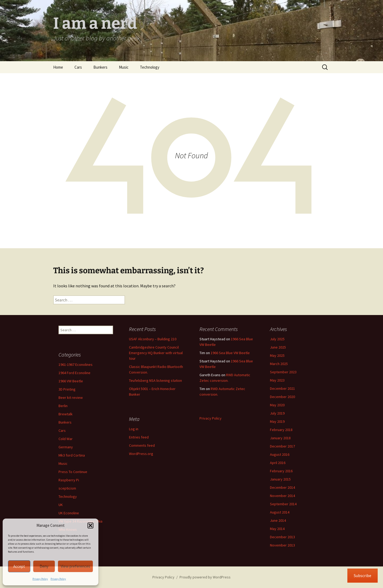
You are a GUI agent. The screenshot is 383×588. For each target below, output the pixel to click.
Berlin (63, 406)
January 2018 (280, 438)
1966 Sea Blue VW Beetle (230, 353)
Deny (44, 566)
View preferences (75, 566)
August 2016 (280, 454)
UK (61, 505)
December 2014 (282, 487)
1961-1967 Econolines (76, 365)
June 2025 (278, 347)
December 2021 (282, 388)
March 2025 (279, 364)
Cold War (66, 439)
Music (124, 67)
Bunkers (100, 67)
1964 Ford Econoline (74, 373)
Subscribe (363, 575)
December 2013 (282, 537)
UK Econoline (69, 513)
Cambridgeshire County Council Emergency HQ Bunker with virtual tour (156, 353)
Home (58, 67)
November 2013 (282, 545)
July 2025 (277, 339)
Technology (150, 67)
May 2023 (277, 380)
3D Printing (67, 389)
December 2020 (282, 397)
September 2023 (283, 372)
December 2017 (282, 446)
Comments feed (142, 445)
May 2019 (277, 421)
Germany (66, 447)
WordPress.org (141, 454)
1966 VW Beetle (71, 381)
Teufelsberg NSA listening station (155, 380)
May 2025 (277, 355)
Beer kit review (71, 397)
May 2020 (277, 405)
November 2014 (282, 496)
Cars (78, 67)
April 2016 (278, 463)
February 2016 (281, 471)
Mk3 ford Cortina (72, 455)
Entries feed (139, 437)
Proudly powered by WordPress (205, 577)
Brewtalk (66, 414)
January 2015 (280, 479)
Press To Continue (73, 472)
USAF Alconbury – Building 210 (153, 339)
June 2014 (278, 520)
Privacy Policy (40, 579)
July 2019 (277, 413)
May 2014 (277, 529)
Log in (134, 429)
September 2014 (283, 504)
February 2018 (281, 430)
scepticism (67, 488)
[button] (90, 525)
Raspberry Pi (69, 480)
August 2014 (280, 512)
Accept (19, 566)
